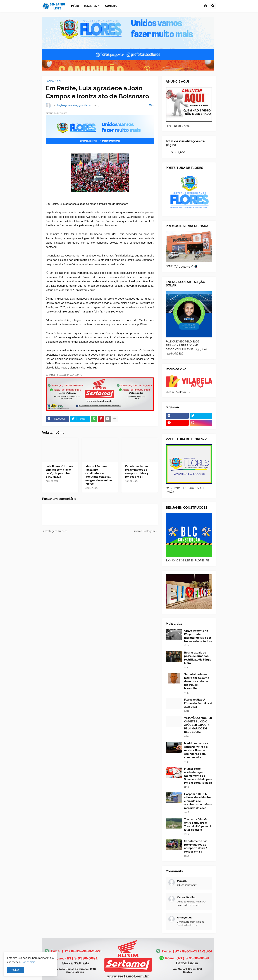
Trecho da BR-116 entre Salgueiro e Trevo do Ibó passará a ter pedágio (198, 825)
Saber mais (28, 962)
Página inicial (53, 81)
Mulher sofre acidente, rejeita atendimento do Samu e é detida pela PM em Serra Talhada (198, 776)
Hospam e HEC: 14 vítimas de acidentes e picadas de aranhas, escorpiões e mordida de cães (198, 801)
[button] (206, 6)
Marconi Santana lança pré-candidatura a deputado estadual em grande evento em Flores (100, 475)
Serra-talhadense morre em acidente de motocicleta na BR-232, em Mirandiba (197, 681)
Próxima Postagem (144, 531)
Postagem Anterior (56, 531)
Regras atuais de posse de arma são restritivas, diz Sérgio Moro (198, 658)
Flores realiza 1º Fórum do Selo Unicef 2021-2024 (198, 703)
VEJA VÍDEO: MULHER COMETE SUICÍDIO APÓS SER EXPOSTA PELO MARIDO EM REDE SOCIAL (198, 725)
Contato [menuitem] (111, 6)
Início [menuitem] (75, 6)
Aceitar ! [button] (16, 970)
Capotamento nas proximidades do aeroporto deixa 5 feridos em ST (137, 472)
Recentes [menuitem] (90, 6)
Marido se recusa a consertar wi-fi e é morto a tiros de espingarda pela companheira (196, 750)
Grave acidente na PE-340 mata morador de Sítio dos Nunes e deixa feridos (198, 636)
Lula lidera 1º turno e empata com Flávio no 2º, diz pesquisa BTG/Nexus (59, 472)
